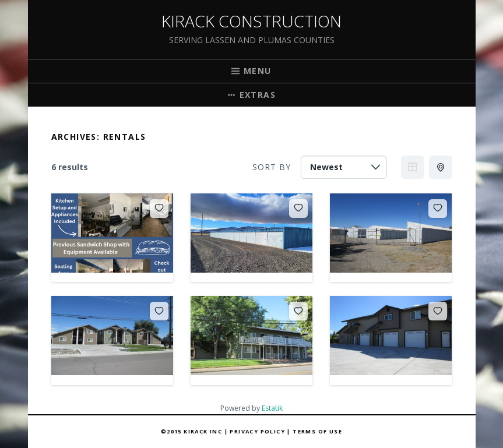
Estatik (272, 408)
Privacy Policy (257, 431)
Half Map (442, 167)
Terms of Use (317, 431)
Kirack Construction (251, 21)
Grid (413, 167)
